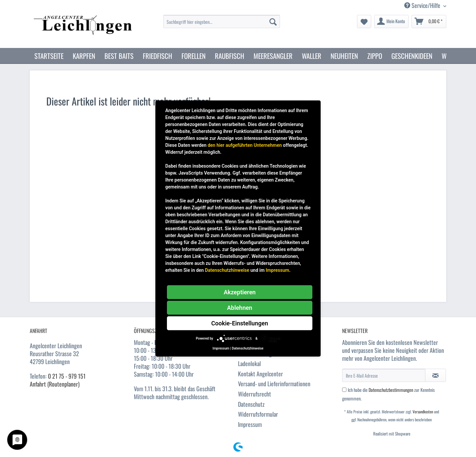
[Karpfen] (84, 56)
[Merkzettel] (364, 21)
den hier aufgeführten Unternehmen (245, 145)
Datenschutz (251, 404)
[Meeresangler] (273, 56)
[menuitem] (222, 25)
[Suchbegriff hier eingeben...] (222, 21)
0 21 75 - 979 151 (67, 376)
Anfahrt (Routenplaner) (55, 384)
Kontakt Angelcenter (260, 374)
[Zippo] (375, 56)
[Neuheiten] (344, 56)
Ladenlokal (249, 363)
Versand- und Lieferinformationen (274, 384)
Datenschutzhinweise (227, 270)
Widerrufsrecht (255, 394)
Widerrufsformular (258, 414)
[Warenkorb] (429, 21)
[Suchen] (273, 21)
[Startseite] (49, 56)
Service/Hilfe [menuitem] (423, 5)
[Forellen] (194, 56)
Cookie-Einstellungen (240, 323)
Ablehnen (240, 308)
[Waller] (312, 56)
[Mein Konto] (391, 21)
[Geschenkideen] (412, 56)
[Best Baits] (119, 56)
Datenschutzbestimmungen (391, 390)
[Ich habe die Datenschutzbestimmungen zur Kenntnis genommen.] (344, 390)
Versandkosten (423, 412)
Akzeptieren (240, 292)
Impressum (250, 424)
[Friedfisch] (158, 56)
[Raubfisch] (230, 56)
